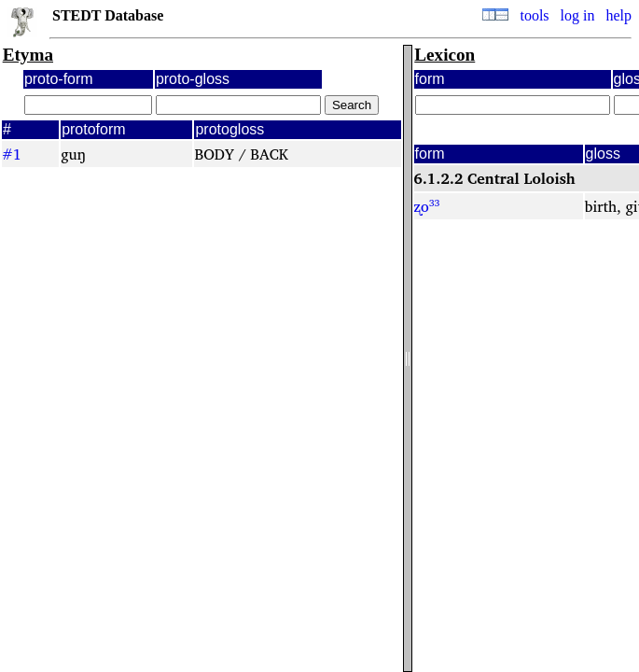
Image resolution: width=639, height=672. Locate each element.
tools (534, 15)
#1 (12, 154)
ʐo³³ (427, 206)
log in (578, 15)
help (618, 15)
